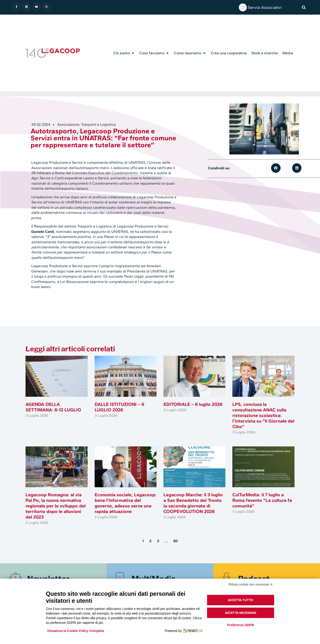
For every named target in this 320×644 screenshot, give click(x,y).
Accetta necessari (241, 613)
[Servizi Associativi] (243, 7)
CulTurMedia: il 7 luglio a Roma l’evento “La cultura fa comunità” (262, 500)
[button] (304, 7)
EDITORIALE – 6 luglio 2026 (193, 404)
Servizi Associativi (265, 7)
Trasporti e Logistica (98, 124)
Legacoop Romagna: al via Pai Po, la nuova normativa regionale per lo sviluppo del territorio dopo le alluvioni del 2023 (56, 506)
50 (175, 541)
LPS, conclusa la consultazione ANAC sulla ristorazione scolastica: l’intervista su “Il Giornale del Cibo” (263, 415)
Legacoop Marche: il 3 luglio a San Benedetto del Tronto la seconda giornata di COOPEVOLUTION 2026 (193, 503)
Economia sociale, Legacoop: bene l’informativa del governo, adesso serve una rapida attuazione (126, 503)
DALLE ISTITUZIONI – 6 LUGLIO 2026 (119, 407)
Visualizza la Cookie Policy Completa (76, 631)
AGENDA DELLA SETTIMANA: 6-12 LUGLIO (53, 407)
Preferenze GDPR (240, 625)
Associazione (68, 124)
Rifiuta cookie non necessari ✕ (251, 584)
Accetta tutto (241, 600)
